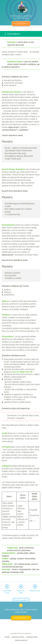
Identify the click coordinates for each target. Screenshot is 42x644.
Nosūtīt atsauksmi (21, 600)
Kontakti (7, 637)
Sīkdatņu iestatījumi (21, 640)
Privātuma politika (32, 637)
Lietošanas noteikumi (18, 637)
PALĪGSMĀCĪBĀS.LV (21, 24)
